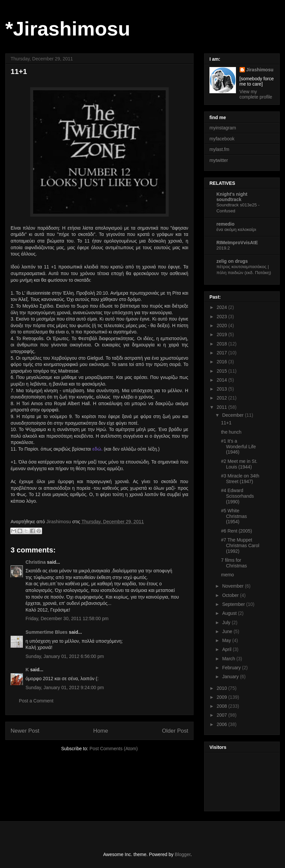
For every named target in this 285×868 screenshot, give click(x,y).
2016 (223, 362)
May (227, 640)
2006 (223, 724)
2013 (223, 389)
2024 (223, 307)
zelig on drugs (232, 261)
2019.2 (223, 248)
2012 (223, 398)
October (231, 595)
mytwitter (219, 160)
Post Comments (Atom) (114, 749)
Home (101, 731)
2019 (223, 334)
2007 (223, 715)
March (229, 659)
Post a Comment (36, 701)
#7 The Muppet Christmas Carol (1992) (240, 545)
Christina (36, 562)
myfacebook (222, 139)
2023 (223, 317)
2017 (223, 353)
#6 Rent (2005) (236, 531)
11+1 (226, 423)
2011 (223, 407)
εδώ (97, 449)
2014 (223, 380)
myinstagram (223, 128)
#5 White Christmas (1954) (234, 516)
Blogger (182, 854)
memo (228, 575)
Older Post (175, 731)
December (233, 415)
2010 (223, 688)
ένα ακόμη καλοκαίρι (236, 229)
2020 (223, 325)
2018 (223, 344)
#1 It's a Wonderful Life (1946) (238, 447)
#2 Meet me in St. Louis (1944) (239, 464)
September (234, 604)
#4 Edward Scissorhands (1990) (237, 496)
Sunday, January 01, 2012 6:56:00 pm (65, 656)
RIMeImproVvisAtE (237, 243)
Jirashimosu (260, 70)
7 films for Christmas (234, 563)
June (228, 631)
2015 (223, 371)
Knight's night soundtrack (232, 197)
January (231, 677)
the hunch (231, 432)
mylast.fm (219, 149)
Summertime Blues (47, 632)
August (230, 613)
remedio (225, 224)
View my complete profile (256, 94)
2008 (223, 706)
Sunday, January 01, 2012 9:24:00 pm (65, 687)
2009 (223, 697)
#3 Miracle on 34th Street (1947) (240, 479)
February (232, 668)
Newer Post (25, 731)
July (227, 622)
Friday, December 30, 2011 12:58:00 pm (67, 618)
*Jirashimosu (68, 29)
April (227, 649)
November (233, 586)
